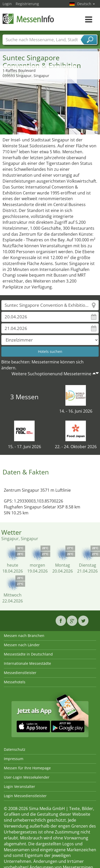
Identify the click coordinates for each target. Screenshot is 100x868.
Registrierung (27, 4)
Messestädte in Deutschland (28, 654)
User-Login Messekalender (27, 777)
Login (7, 4)
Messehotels (15, 682)
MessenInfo (28, 19)
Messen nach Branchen (24, 636)
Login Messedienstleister (25, 796)
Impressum (14, 759)
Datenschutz (15, 749)
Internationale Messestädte (27, 663)
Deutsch (86, 4)
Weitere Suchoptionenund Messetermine (51, 374)
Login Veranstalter (19, 786)
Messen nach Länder (22, 645)
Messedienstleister (20, 673)
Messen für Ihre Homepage (27, 768)
